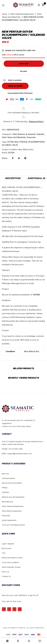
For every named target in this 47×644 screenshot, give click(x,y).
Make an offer (15, 86)
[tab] (13, 178)
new (16, 142)
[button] (43, 5)
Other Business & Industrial (24, 134)
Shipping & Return (36, 121)
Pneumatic (31, 137)
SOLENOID (7, 145)
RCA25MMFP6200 (36, 142)
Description (13, 178)
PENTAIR (23, 142)
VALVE (15, 145)
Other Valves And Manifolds (14, 137)
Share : (5, 158)
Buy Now (24, 71)
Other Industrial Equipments (22, 14)
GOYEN (10, 142)
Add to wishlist (15, 80)
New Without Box (32, 351)
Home (5, 14)
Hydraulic (40, 134)
